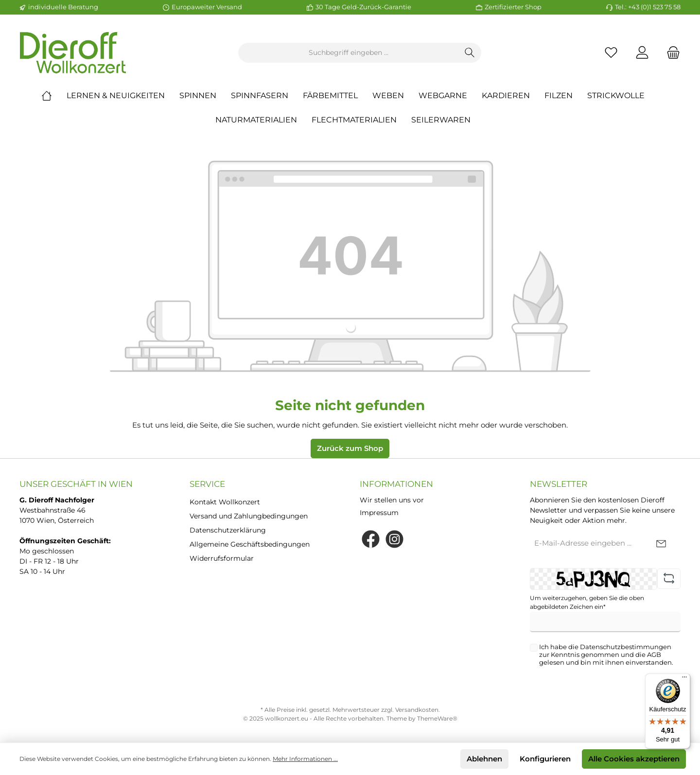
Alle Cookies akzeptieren (634, 759)
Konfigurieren (545, 759)
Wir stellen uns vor (392, 500)
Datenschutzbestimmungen (626, 647)
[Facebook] (371, 539)
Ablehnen (484, 759)
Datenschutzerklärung (228, 530)
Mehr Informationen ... (305, 759)
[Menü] (684, 679)
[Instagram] (394, 539)
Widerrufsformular (222, 558)
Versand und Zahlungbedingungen (249, 516)
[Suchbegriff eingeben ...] (349, 53)
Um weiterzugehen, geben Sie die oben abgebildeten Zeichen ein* (587, 602)
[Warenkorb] (670, 53)
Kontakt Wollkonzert (225, 502)
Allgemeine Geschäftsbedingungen (250, 544)
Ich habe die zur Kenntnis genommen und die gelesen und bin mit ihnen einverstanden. (606, 654)
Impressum (379, 513)
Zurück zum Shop (350, 448)
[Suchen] (470, 53)
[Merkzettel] (611, 53)
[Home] (54, 96)
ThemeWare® (437, 718)
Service (207, 484)
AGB (654, 654)
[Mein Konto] (642, 53)
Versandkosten (417, 710)
